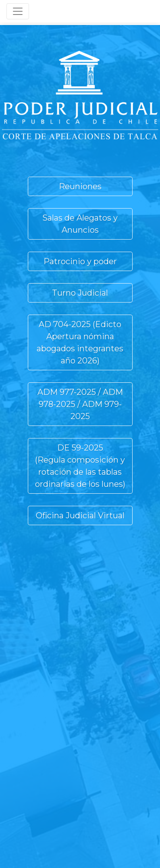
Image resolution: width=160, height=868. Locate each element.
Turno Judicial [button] (80, 293)
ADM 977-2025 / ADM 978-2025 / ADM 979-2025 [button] (80, 404)
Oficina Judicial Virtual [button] (80, 515)
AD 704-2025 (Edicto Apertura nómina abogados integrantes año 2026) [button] (80, 342)
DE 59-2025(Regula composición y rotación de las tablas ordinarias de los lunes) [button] (80, 466)
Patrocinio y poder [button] (80, 261)
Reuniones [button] (80, 186)
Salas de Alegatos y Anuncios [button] (80, 224)
